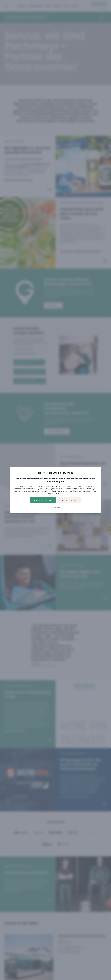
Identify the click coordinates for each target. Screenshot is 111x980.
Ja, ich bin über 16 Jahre (43, 500)
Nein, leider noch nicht (69, 500)
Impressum (55, 508)
